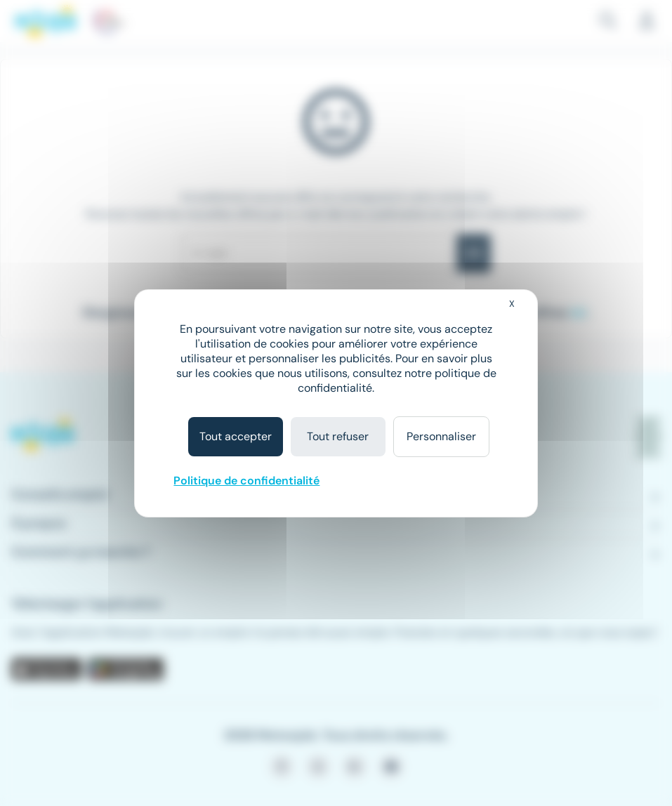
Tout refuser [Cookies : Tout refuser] (338, 436)
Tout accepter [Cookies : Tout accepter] (236, 436)
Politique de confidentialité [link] (246, 481)
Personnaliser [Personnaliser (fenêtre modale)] (441, 436)
